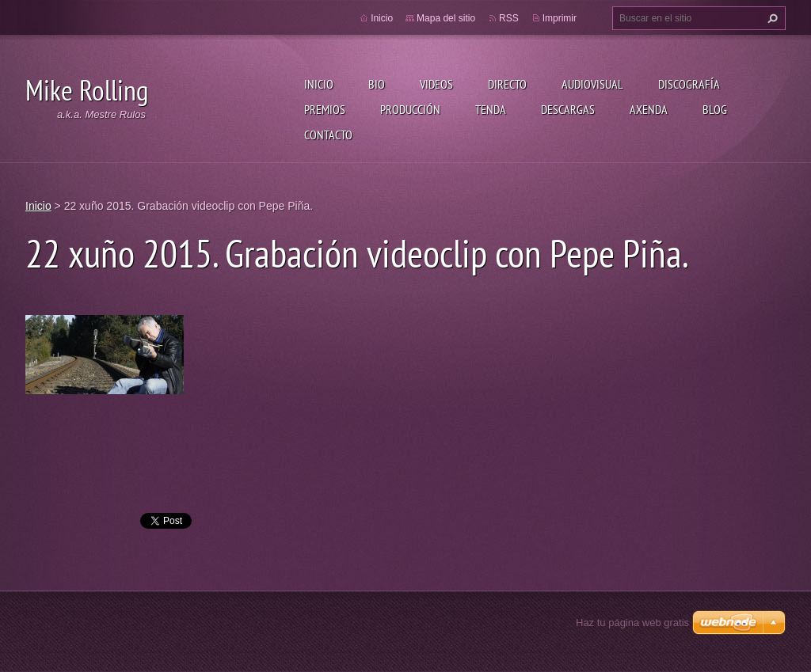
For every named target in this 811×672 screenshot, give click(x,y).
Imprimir (560, 18)
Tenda (491, 109)
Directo (507, 84)
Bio (377, 84)
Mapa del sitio (446, 18)
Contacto (328, 135)
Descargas (568, 109)
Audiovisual (592, 84)
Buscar (771, 18)
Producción (410, 109)
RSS (509, 18)
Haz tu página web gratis (632, 623)
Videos (436, 84)
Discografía (689, 84)
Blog (715, 109)
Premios (325, 109)
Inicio (319, 84)
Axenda (649, 109)
